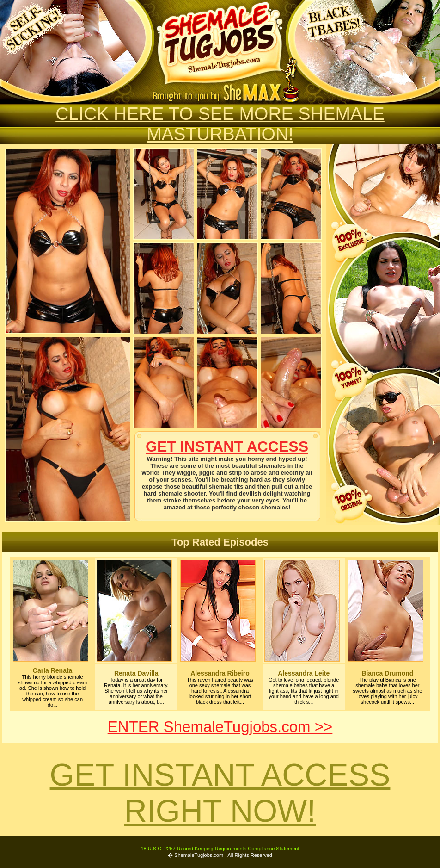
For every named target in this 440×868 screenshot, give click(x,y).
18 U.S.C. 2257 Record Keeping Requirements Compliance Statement (220, 849)
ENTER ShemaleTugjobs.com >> (220, 727)
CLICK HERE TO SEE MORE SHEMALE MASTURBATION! (220, 124)
